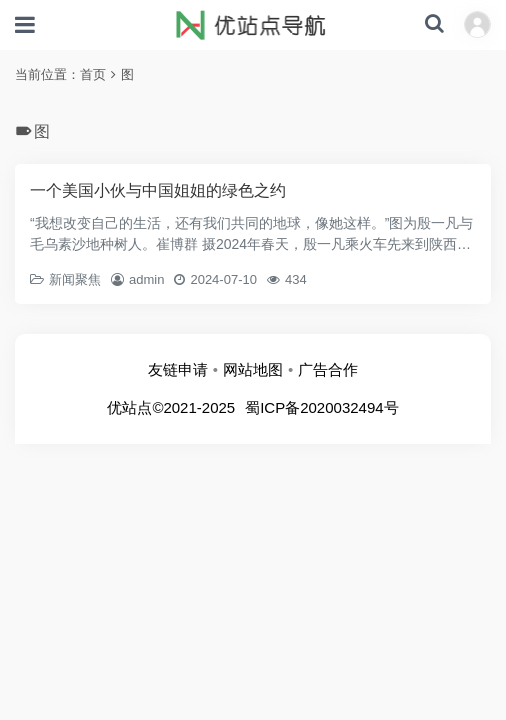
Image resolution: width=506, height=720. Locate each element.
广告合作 (328, 369)
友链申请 (178, 369)
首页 (93, 74)
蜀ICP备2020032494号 (321, 407)
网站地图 (253, 369)
